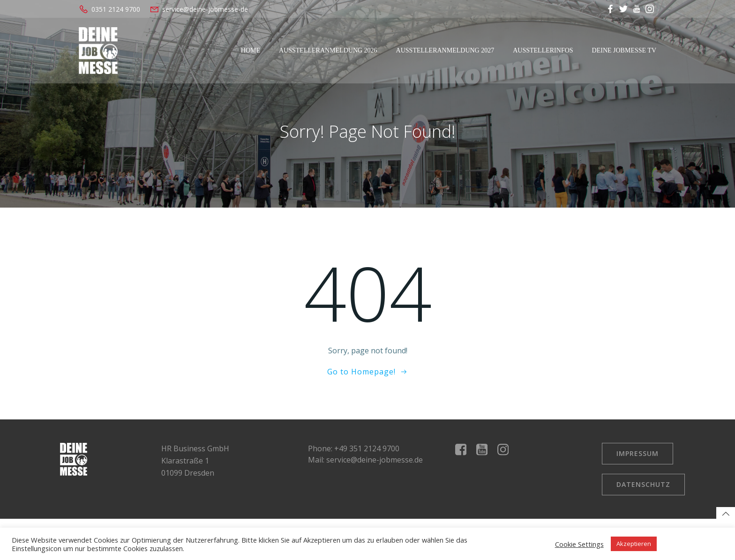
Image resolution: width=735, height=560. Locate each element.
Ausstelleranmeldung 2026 (328, 50)
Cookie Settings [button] (579, 544)
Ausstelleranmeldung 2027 (445, 50)
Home (251, 50)
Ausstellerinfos (543, 50)
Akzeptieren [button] (634, 544)
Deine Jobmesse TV (624, 50)
